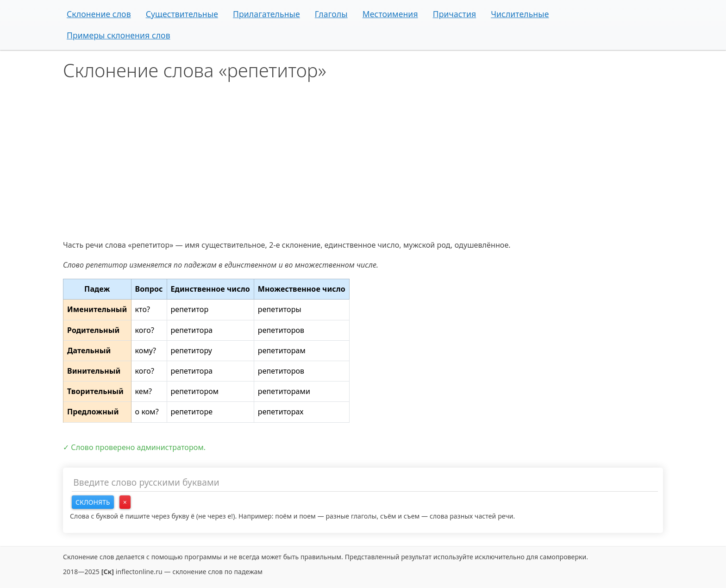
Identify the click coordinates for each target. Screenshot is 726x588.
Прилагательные (266, 14)
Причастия (455, 14)
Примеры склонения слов (119, 35)
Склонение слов (99, 14)
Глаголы (331, 14)
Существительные (182, 14)
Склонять (93, 502)
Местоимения (390, 14)
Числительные (520, 14)
